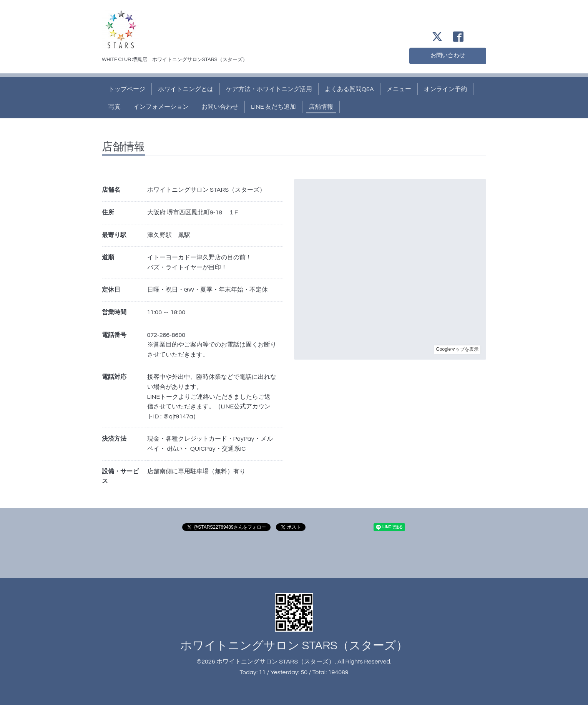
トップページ (127, 89)
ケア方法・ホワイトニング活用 (269, 89)
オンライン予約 (445, 89)
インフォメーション (161, 107)
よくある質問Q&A (349, 89)
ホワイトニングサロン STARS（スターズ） (294, 646)
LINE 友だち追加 (273, 107)
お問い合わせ (448, 55)
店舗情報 (321, 107)
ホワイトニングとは (186, 89)
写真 (115, 107)
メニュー (399, 89)
